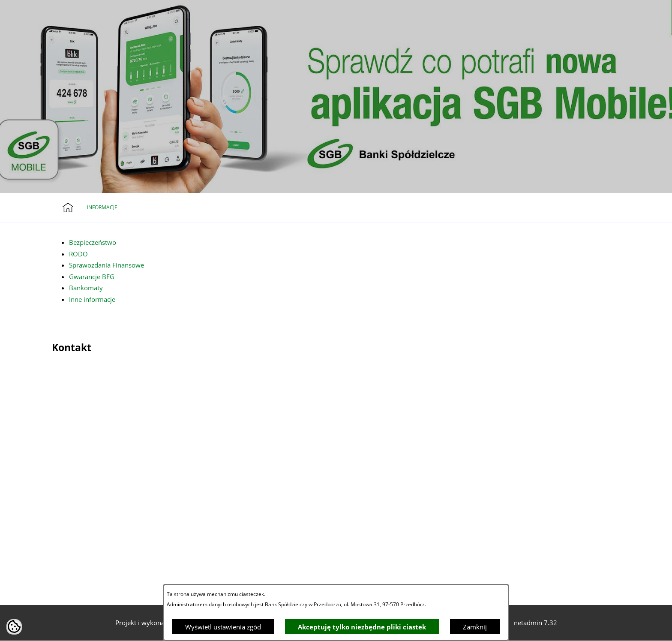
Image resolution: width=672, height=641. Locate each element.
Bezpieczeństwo (93, 242)
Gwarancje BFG (92, 277)
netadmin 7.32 (535, 623)
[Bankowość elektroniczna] (571, 12)
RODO (78, 254)
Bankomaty (86, 288)
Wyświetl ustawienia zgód (223, 627)
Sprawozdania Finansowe (106, 265)
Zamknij (475, 627)
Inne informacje (92, 299)
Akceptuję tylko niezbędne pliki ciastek (362, 627)
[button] (591, 12)
